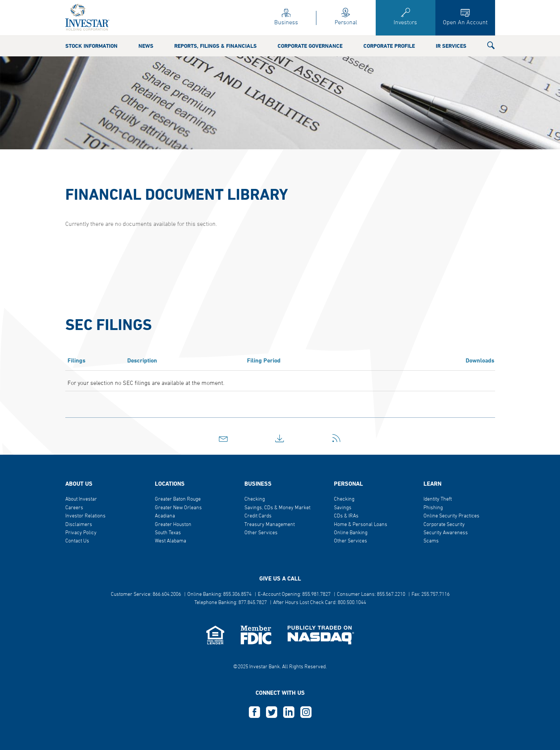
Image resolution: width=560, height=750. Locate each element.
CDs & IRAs (346, 516)
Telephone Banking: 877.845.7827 (231, 603)
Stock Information (91, 35)
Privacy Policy (81, 533)
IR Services (451, 35)
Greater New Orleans (178, 508)
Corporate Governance (310, 35)
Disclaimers (79, 525)
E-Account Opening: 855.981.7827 (294, 595)
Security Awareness (446, 533)
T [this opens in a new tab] (272, 712)
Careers (74, 508)
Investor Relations (85, 516)
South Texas (168, 533)
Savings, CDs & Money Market (277, 508)
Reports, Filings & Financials (215, 35)
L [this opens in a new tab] (289, 712)
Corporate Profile (389, 35)
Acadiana (165, 516)
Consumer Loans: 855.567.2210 (371, 595)
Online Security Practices (451, 516)
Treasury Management (270, 525)
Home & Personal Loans (361, 525)
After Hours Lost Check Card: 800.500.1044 (320, 603)
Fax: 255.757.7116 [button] (431, 595)
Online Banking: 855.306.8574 (219, 595)
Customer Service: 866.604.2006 (146, 595)
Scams (431, 541)
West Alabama (170, 541)
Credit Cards (258, 516)
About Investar (81, 499)
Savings (343, 508)
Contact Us (77, 541)
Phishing (433, 508)
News (146, 35)
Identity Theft (438, 499)
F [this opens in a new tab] (254, 712)
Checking (255, 499)
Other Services (261, 533)
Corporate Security (444, 525)
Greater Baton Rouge (178, 499)
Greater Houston (173, 525)
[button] (491, 36)
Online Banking (351, 533)
